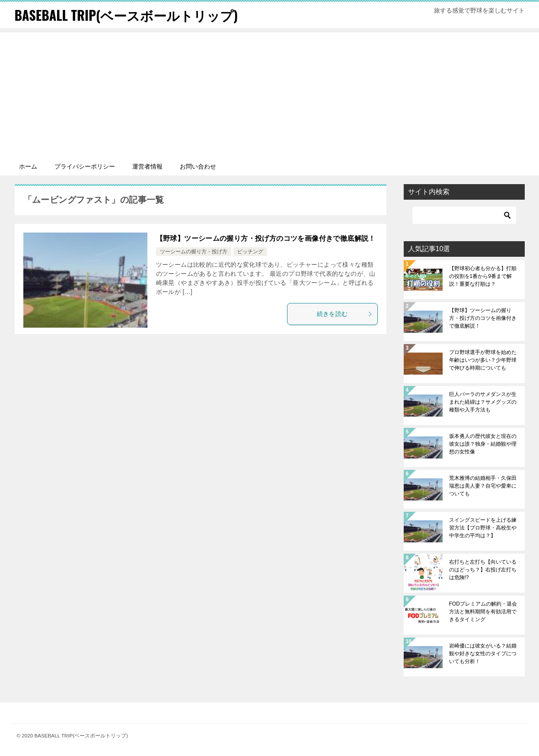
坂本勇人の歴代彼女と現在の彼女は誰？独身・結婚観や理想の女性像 (483, 444)
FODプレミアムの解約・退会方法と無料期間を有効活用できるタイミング (483, 612)
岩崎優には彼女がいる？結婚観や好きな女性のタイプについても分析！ (483, 654)
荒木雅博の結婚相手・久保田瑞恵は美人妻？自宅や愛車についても (483, 486)
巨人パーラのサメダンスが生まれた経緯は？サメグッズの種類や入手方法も (483, 402)
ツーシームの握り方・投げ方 (194, 252)
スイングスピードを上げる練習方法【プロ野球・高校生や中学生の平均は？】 (483, 528)
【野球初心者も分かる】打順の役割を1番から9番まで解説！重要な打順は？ (483, 276)
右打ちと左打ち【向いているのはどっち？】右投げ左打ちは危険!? (483, 570)
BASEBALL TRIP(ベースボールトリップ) (126, 15)
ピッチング (250, 252)
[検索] (464, 215)
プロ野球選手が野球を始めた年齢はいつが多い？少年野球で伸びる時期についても (483, 360)
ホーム (28, 166)
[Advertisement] (270, 93)
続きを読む (345, 314)
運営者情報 (147, 166)
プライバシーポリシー (85, 166)
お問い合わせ (198, 166)
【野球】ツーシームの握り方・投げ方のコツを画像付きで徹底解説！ (266, 238)
